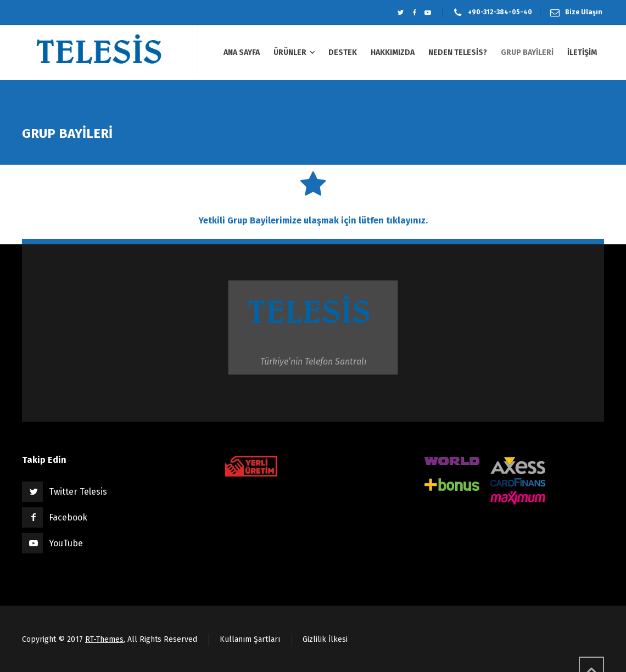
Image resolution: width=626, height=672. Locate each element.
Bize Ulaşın (584, 12)
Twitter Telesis (78, 492)
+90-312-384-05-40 (500, 12)
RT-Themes (104, 639)
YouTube (66, 543)
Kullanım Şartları (250, 639)
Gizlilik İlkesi (325, 639)
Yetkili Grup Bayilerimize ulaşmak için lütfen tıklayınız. (313, 220)
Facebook (68, 517)
